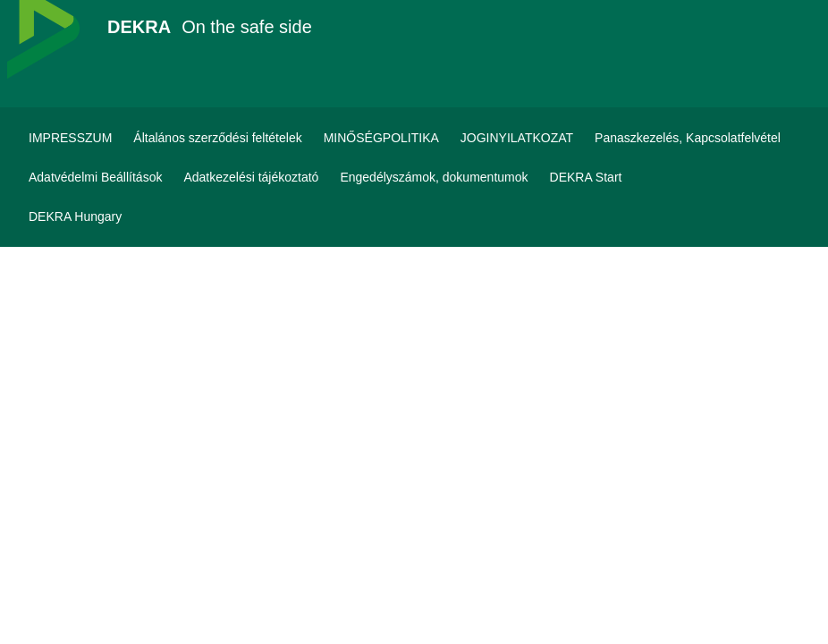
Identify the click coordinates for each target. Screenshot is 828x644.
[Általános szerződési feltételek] (217, 138)
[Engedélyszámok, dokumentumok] (434, 177)
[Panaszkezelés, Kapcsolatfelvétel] (688, 138)
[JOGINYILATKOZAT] (517, 138)
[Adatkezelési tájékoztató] (251, 177)
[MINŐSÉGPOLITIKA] (381, 138)
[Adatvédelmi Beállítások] (95, 177)
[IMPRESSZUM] (70, 138)
